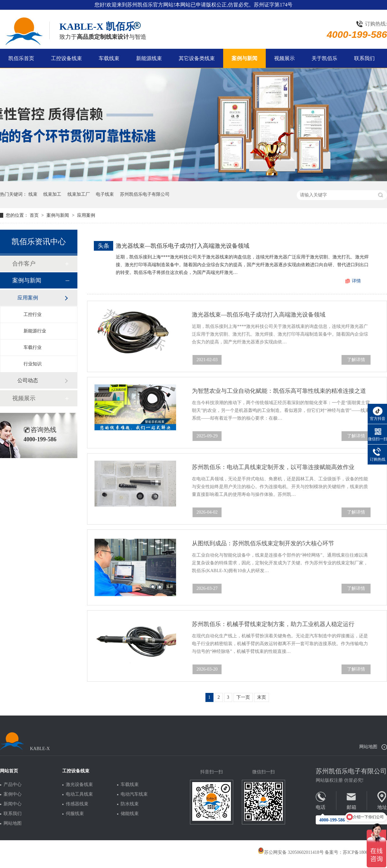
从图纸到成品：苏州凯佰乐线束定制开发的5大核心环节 (263, 543)
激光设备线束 (79, 785)
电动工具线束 (79, 794)
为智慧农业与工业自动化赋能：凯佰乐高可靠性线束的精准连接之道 (279, 391)
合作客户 (24, 264)
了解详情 (356, 360)
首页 (35, 215)
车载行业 (33, 347)
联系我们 (364, 58)
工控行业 (33, 314)
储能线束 (130, 814)
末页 (262, 697)
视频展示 (284, 58)
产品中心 (13, 785)
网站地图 (368, 747)
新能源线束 (149, 58)
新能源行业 (35, 331)
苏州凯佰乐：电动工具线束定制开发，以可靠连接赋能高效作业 (273, 467)
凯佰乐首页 (21, 58)
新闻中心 (13, 804)
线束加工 (52, 194)
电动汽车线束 (134, 794)
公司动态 (28, 380)
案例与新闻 (244, 58)
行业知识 (33, 364)
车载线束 (109, 58)
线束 (33, 194)
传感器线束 (77, 804)
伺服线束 (75, 814)
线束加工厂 (79, 194)
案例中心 (13, 794)
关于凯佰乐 (324, 58)
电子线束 (105, 194)
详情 (356, 281)
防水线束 (130, 804)
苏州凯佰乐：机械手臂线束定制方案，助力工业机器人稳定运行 (273, 624)
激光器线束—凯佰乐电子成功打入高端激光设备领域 (183, 246)
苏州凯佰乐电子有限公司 (145, 194)
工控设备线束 (66, 58)
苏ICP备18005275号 (362, 852)
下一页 (243, 697)
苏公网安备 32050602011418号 (291, 852)
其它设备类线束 (197, 58)
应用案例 (86, 215)
